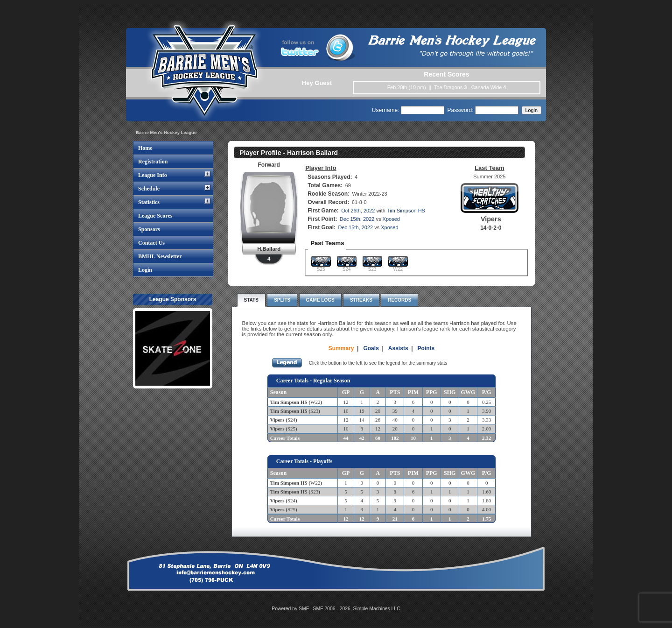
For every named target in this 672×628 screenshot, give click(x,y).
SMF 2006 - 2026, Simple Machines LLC (357, 609)
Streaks (361, 300)
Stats (251, 300)
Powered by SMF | (292, 609)
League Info (153, 175)
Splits (282, 300)
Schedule (149, 189)
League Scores (155, 216)
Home (145, 148)
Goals (371, 348)
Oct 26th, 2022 (358, 211)
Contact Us (151, 243)
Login (145, 270)
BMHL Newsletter (160, 256)
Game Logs (320, 300)
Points (426, 348)
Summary (341, 348)
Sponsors (149, 229)
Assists (398, 348)
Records (399, 300)
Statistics (149, 202)
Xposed (391, 219)
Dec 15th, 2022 (357, 219)
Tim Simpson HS (406, 211)
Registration (153, 162)
